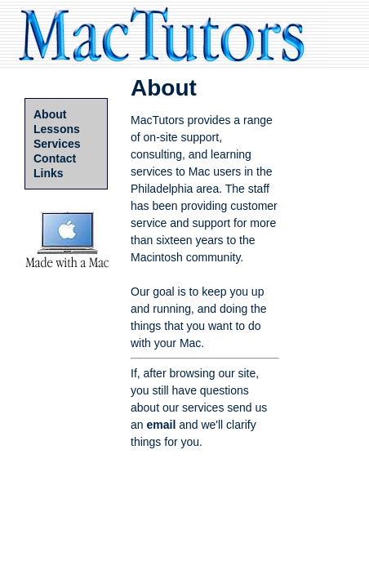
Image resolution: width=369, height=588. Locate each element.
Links (49, 173)
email (161, 425)
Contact (55, 158)
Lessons (57, 129)
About (50, 114)
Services (57, 144)
